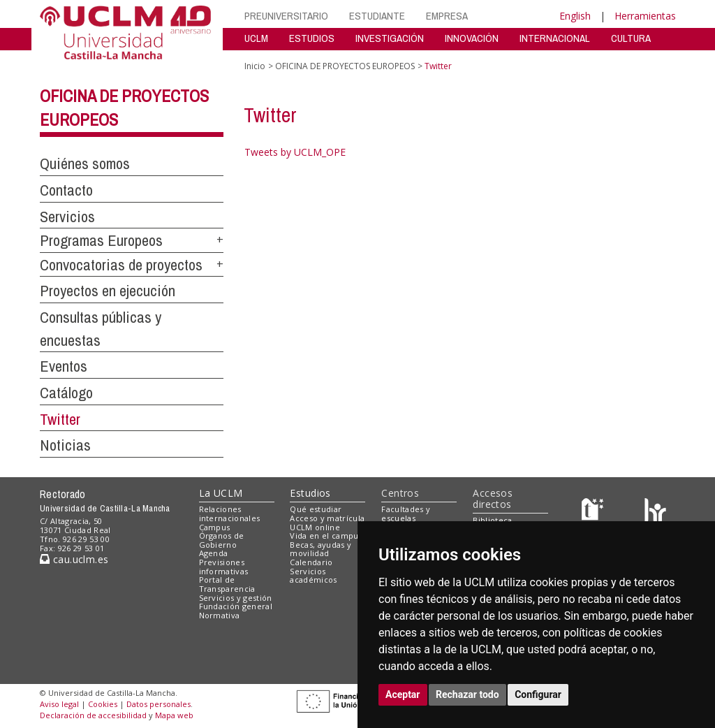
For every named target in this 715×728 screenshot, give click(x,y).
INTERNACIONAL (555, 38)
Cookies (103, 704)
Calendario (311, 562)
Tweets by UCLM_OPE (295, 152)
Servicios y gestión (236, 598)
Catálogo (66, 393)
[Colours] (655, 512)
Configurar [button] (538, 694)
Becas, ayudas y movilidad (320, 549)
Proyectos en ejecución (108, 291)
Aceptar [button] (403, 694)
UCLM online (315, 527)
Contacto (66, 190)
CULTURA (631, 38)
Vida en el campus (326, 536)
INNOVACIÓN (472, 38)
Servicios (67, 217)
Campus (215, 527)
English (575, 16)
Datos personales (159, 704)
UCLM (256, 38)
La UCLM (221, 493)
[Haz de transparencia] (595, 512)
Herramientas (645, 16)
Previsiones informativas (224, 567)
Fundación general (236, 606)
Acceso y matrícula (327, 518)
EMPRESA (447, 16)
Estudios (310, 493)
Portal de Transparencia (227, 584)
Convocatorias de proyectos (121, 265)
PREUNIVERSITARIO (286, 16)
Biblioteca (492, 520)
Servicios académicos (313, 576)
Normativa (220, 615)
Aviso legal (59, 704)
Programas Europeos (101, 240)
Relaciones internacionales (230, 514)
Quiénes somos (85, 163)
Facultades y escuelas (406, 514)
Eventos (64, 366)
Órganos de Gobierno (222, 540)
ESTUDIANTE (377, 16)
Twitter (60, 419)
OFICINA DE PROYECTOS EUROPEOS (345, 66)
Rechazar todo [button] (467, 694)
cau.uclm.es (74, 559)
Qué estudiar (316, 509)
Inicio (255, 66)
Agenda (214, 553)
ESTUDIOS (312, 38)
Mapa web (174, 715)
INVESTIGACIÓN (390, 38)
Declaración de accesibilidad (93, 715)
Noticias (65, 445)
